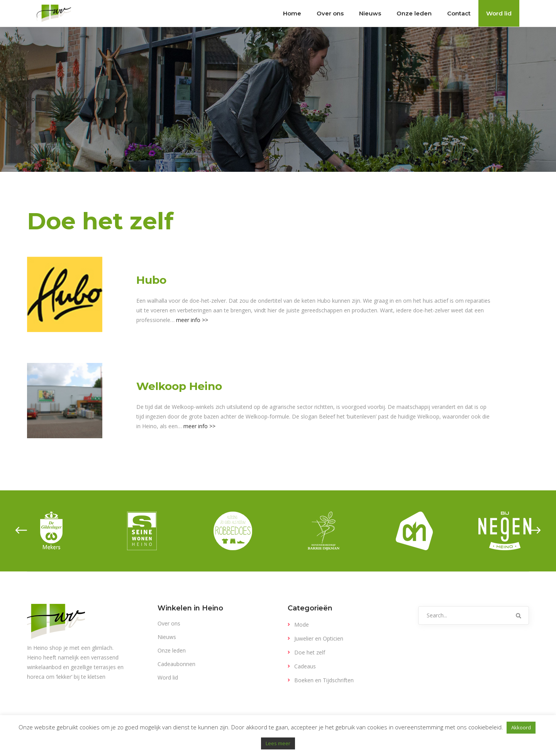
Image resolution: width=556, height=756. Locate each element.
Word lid (168, 677)
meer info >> (192, 320)
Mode (302, 625)
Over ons (169, 623)
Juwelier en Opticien (319, 638)
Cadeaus (305, 666)
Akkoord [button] (521, 727)
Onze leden (172, 650)
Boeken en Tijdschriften (324, 680)
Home (36, 99)
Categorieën (70, 99)
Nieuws (167, 637)
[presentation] (21, 531)
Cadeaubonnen (176, 664)
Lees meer (278, 743)
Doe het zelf (310, 652)
